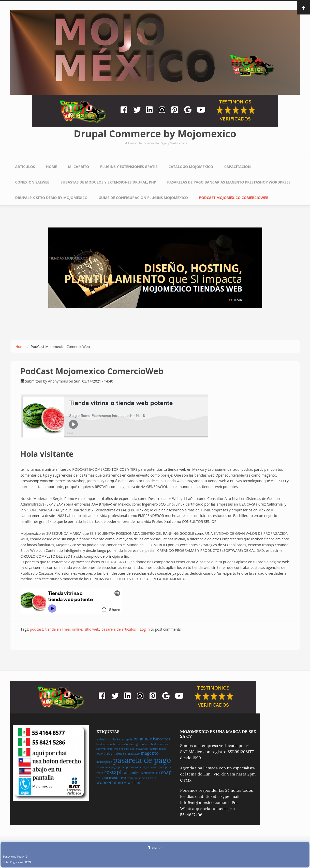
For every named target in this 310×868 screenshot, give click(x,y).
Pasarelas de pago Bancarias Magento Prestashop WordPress (229, 182)
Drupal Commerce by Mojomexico (155, 133)
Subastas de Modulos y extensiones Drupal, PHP (108, 182)
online (77, 629)
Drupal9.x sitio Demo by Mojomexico (51, 198)
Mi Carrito (79, 167)
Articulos (25, 167)
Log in (145, 629)
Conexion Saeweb (32, 182)
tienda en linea (57, 629)
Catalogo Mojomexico (191, 167)
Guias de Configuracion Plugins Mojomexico (143, 198)
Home (51, 167)
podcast (37, 629)
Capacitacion (238, 167)
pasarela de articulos (119, 629)
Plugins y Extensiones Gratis (129, 167)
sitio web (92, 629)
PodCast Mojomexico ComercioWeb (234, 198)
